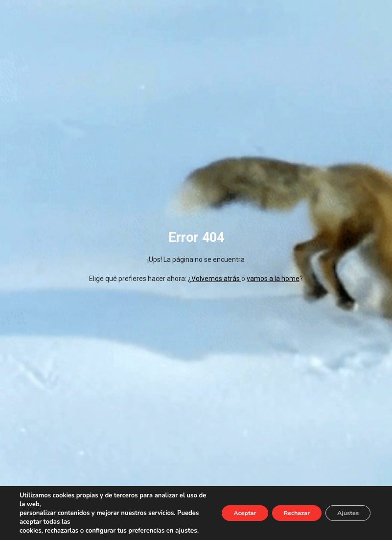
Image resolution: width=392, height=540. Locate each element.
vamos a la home (273, 279)
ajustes (30, 531)
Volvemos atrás (216, 279)
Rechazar (284, 508)
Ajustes (344, 508)
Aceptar (224, 508)
